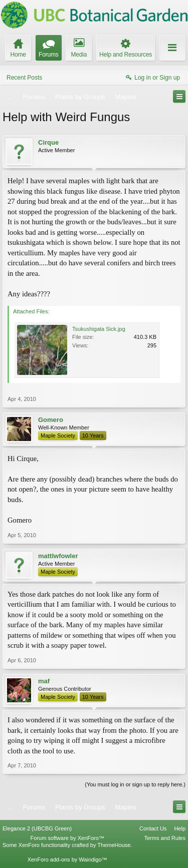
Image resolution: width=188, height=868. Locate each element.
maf (44, 681)
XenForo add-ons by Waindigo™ (67, 859)
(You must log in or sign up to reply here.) (135, 784)
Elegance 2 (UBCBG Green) (37, 828)
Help (180, 828)
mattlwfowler (58, 556)
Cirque (48, 142)
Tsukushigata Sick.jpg (99, 329)
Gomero (51, 420)
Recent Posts (24, 78)
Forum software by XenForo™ (67, 838)
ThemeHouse (114, 845)
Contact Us (153, 828)
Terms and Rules (165, 838)
